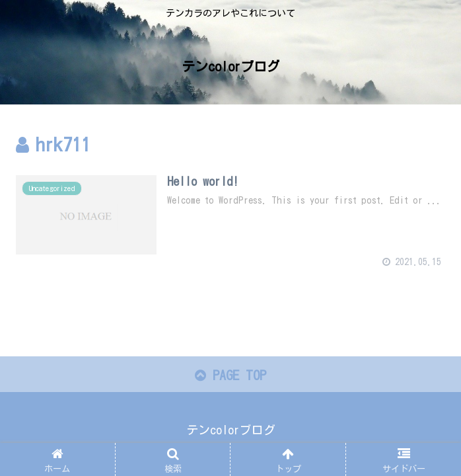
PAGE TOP (230, 375)
